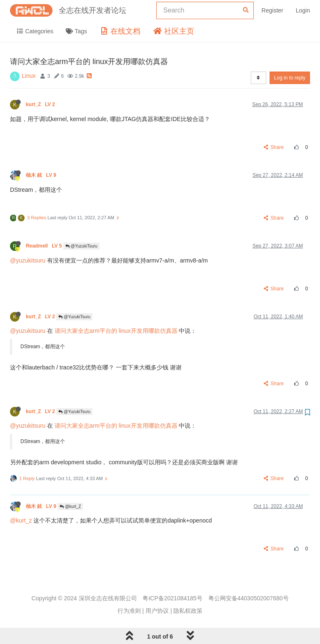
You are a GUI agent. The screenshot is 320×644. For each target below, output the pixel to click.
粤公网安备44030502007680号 (249, 598)
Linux (29, 76)
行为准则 (129, 611)
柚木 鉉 (42, 175)
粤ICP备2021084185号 (172, 598)
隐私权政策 (188, 611)
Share (274, 147)
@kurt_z (21, 520)
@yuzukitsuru (28, 260)
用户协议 (157, 611)
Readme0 (45, 246)
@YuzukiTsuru (81, 246)
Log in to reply (290, 78)
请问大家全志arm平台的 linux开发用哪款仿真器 (116, 331)
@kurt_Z (70, 507)
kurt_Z (41, 104)
